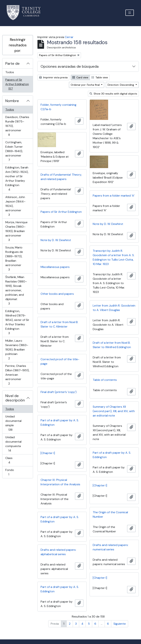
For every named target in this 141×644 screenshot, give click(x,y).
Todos (10, 72)
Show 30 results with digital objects (113, 94)
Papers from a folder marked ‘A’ (114, 196)
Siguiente (120, 624)
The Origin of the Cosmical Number (110, 514)
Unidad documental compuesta (15, 444)
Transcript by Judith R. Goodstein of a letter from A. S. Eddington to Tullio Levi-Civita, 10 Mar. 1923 (114, 257)
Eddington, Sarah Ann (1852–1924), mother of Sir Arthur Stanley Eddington (17, 178)
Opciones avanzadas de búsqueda (70, 66)
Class (14, 460)
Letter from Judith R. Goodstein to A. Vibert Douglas (114, 308)
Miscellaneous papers (55, 267)
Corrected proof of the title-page (60, 361)
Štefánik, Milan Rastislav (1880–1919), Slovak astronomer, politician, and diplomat (16, 290)
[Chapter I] (48, 453)
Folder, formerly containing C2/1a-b (58, 107)
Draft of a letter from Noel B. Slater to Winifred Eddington (112, 345)
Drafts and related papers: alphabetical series (58, 552)
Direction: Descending (121, 85)
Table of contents (105, 380)
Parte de (12, 63)
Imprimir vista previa (53, 77)
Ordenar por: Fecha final (86, 85)
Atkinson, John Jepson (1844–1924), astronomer (15, 206)
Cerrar (69, 37)
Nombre (12, 101)
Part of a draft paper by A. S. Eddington (60, 422)
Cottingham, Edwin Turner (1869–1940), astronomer (14, 151)
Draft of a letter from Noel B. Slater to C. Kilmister (59, 324)
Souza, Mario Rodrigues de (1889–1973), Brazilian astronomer (14, 258)
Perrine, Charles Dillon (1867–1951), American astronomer (17, 375)
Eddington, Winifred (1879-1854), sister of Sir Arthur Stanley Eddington (17, 322)
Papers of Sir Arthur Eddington (17, 84)
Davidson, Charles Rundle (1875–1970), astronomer (17, 126)
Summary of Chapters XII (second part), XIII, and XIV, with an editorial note (114, 411)
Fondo (14, 472)
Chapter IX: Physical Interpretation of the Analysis (60, 482)
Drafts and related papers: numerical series (111, 547)
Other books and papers (57, 294)
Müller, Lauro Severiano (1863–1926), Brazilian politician (17, 349)
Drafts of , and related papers (61, 177)
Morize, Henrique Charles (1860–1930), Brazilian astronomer (16, 231)
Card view (80, 77)
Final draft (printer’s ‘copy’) (59, 392)
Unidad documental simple (16, 423)
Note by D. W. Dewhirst (108, 224)
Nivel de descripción (15, 398)
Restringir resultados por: (18, 45)
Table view (100, 77)
